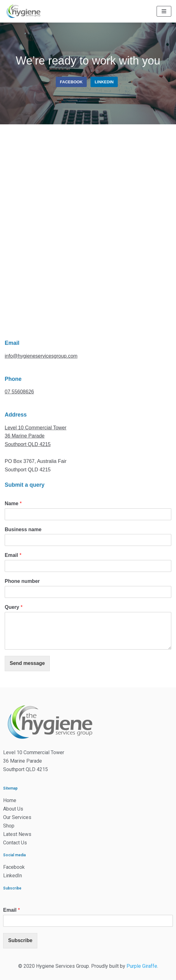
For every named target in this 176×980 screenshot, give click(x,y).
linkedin (104, 82)
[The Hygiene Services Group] (23, 11)
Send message (27, 663)
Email (13, 555)
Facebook (71, 82)
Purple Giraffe (142, 966)
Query (14, 607)
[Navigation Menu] (164, 11)
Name (13, 503)
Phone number (22, 581)
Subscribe (20, 940)
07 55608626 (19, 392)
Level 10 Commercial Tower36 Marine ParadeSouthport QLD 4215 (36, 436)
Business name (23, 529)
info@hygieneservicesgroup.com (41, 356)
